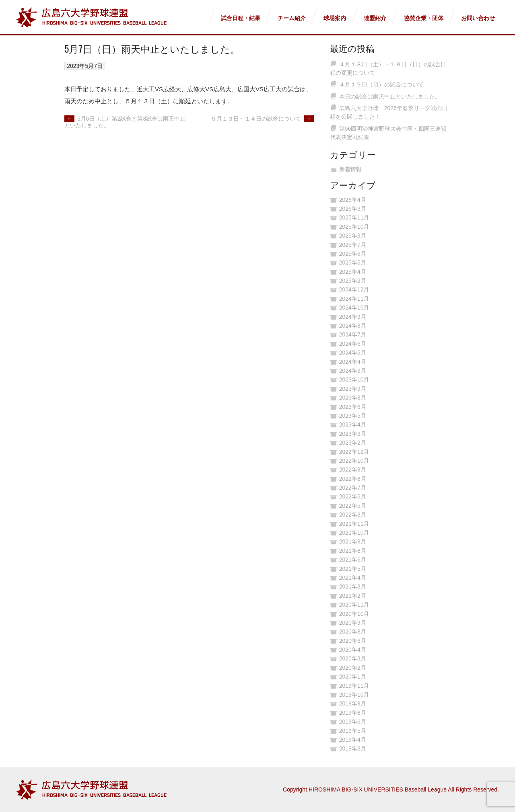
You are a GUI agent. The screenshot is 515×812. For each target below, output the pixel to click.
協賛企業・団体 (424, 18)
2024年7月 (353, 334)
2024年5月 (353, 353)
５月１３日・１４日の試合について (262, 119)
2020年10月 (354, 614)
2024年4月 (353, 362)
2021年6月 (353, 560)
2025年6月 (353, 254)
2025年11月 (354, 217)
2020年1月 (353, 677)
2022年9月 (353, 470)
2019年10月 (354, 695)
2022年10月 (354, 461)
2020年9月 (353, 623)
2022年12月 (354, 452)
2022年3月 (353, 515)
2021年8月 (353, 551)
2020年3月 (353, 658)
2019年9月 (353, 703)
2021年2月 (353, 596)
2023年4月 (353, 424)
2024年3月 (353, 371)
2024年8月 (353, 326)
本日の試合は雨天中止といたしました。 (390, 96)
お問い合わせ (478, 18)
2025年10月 (354, 227)
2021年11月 (354, 524)
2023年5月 (353, 416)
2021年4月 (353, 578)
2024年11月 (354, 299)
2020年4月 (353, 650)
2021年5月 (353, 569)
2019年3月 (353, 748)
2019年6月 (353, 722)
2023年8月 (353, 398)
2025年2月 (353, 281)
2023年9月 (353, 389)
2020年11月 (354, 605)
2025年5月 (353, 262)
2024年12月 (354, 289)
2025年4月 (353, 272)
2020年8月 (353, 632)
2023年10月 (354, 379)
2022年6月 (353, 496)
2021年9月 (353, 541)
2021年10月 (354, 533)
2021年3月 (353, 586)
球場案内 (335, 18)
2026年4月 (353, 200)
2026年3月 (353, 209)
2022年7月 (353, 488)
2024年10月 (354, 308)
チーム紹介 (292, 18)
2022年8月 (353, 479)
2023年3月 (353, 434)
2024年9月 (353, 317)
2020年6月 (353, 641)
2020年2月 (353, 668)
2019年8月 (353, 713)
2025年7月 (353, 245)
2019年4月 (353, 740)
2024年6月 (353, 344)
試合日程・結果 (241, 18)
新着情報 (350, 169)
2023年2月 (353, 443)
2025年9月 (353, 236)
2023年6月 (353, 407)
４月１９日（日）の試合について (381, 84)
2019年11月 (354, 686)
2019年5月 (353, 731)
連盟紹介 (375, 18)
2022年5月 (353, 506)
